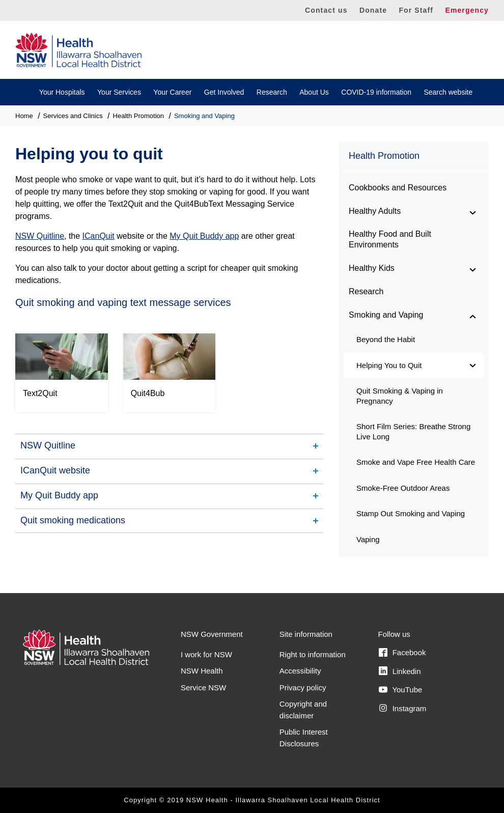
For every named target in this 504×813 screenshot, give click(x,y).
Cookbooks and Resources (398, 188)
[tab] (169, 446)
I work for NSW (206, 654)
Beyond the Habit (386, 339)
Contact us (326, 10)
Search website (448, 92)
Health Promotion (138, 116)
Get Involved (224, 92)
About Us (314, 92)
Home (24, 116)
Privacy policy (303, 688)
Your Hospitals (62, 92)
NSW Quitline (40, 236)
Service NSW (203, 688)
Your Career (172, 92)
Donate (373, 10)
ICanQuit (99, 236)
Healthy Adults (375, 211)
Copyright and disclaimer (303, 710)
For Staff (416, 10)
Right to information (313, 654)
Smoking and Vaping (204, 116)
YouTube (400, 690)
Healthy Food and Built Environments (390, 239)
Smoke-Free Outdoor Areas (403, 488)
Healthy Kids (372, 268)
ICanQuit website (55, 470)
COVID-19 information (376, 92)
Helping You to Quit (389, 365)
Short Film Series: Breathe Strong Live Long (413, 431)
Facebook (402, 653)
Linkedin (400, 671)
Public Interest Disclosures (304, 738)
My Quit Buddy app (204, 236)
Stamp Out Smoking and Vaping (411, 513)
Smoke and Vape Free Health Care (416, 462)
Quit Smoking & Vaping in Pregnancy (400, 396)
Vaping (368, 539)
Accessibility (300, 671)
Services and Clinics (73, 116)
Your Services (119, 92)
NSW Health (202, 671)
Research (272, 92)
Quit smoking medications (73, 520)
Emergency (467, 10)
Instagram (402, 708)
